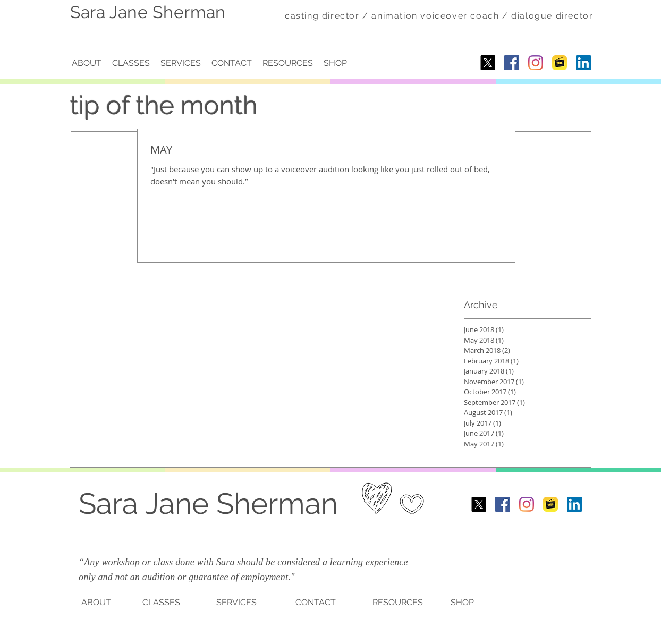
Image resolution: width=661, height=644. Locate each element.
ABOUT (96, 602)
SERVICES (236, 602)
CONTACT (316, 602)
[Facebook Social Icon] (512, 63)
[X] (488, 63)
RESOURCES (398, 602)
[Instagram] (536, 63)
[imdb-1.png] (560, 63)
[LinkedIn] (583, 63)
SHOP (462, 602)
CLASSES (161, 602)
